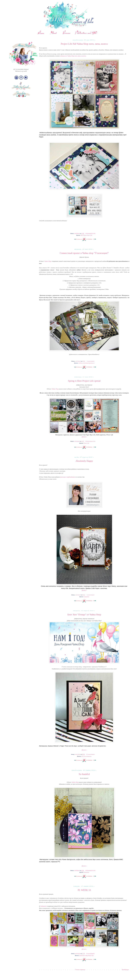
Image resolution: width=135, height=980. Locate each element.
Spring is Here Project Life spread (84, 381)
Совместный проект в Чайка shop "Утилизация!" (84, 253)
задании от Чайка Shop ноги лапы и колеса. (73, 56)
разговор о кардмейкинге (68, 477)
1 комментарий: (91, 361)
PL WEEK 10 (84, 890)
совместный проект (88, 363)
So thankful (84, 774)
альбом (80, 363)
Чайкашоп (43, 906)
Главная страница (80, 970)
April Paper (83, 235)
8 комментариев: (91, 953)
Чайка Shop (48, 261)
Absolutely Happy (84, 461)
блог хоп (83, 756)
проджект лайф (83, 955)
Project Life (89, 235)
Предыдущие (125, 970)
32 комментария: (91, 754)
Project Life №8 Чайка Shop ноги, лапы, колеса (84, 44)
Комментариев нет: (91, 233)
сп (94, 363)
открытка (86, 597)
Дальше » (84, 437)
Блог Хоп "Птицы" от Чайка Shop (84, 614)
